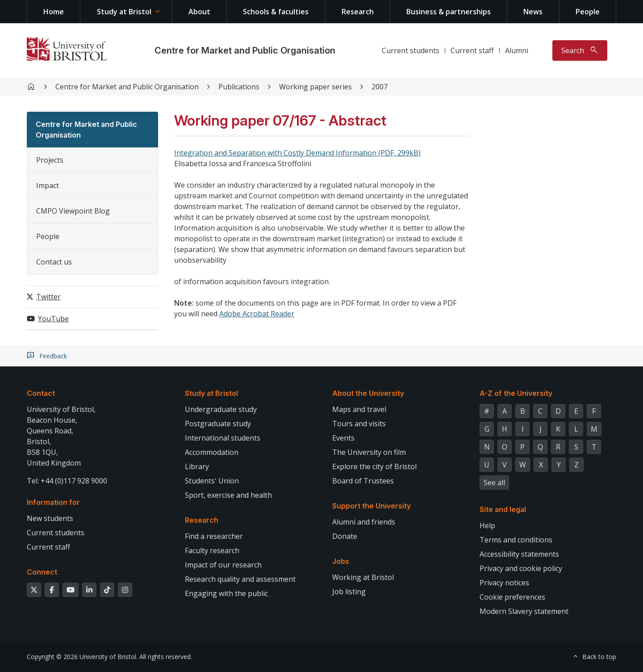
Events (343, 438)
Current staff (472, 50)
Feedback (53, 356)
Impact (48, 185)
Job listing (349, 592)
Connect (42, 572)
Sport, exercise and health (228, 495)
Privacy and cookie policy (521, 568)
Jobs (341, 561)
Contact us (54, 262)
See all (494, 483)
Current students (411, 50)
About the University (368, 393)
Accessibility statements (519, 554)
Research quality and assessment (240, 579)
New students (50, 518)
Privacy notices (504, 583)
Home (54, 12)
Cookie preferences (512, 597)
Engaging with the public (226, 593)
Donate (345, 536)
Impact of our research (223, 565)
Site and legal (503, 509)
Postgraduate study (218, 424)
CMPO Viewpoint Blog (73, 211)
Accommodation (212, 452)
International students (223, 438)
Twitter (48, 297)
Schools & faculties (276, 12)
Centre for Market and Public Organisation (245, 50)
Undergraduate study (221, 409)
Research (358, 12)
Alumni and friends (364, 522)
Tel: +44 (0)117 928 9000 (67, 481)
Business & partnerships (449, 12)
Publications (239, 87)
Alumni (517, 50)
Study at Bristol (124, 12)
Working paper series (315, 87)
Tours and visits (359, 424)
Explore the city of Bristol (374, 466)
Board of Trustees (363, 481)
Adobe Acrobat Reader (257, 314)
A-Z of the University (516, 393)
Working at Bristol (363, 577)
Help (487, 525)
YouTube (53, 319)
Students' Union (212, 481)
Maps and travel (359, 409)
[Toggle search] (580, 50)
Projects (50, 160)
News (533, 12)
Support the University (372, 506)
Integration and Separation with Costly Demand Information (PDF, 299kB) (297, 153)
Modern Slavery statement (524, 611)
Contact (41, 393)
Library (197, 466)
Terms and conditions (516, 540)
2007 (380, 87)
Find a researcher (214, 536)
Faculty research (212, 550)
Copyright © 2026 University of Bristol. (82, 657)
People (588, 12)
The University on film (369, 452)
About (199, 12)
